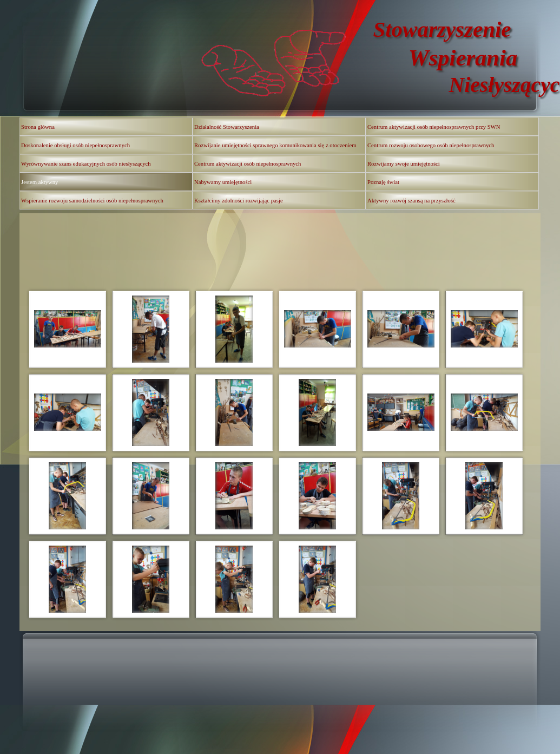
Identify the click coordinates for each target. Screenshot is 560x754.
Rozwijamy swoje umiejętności (404, 164)
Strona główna (38, 127)
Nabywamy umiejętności (223, 182)
